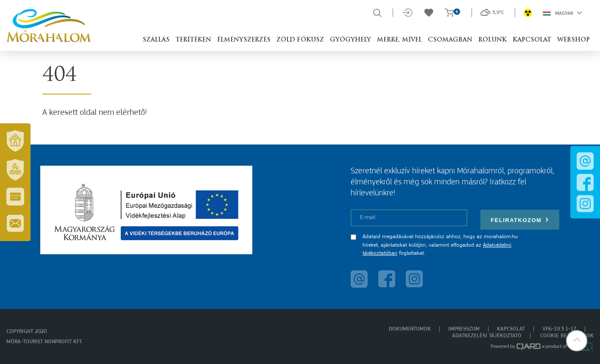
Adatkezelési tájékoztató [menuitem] (487, 336)
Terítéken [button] (193, 40)
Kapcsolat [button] (532, 40)
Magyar (562, 13)
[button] (577, 341)
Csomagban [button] (450, 40)
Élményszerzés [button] (244, 40)
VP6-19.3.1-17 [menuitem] (559, 329)
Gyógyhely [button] (350, 40)
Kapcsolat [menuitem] (511, 329)
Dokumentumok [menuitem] (410, 329)
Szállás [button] (156, 40)
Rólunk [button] (493, 40)
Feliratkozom (520, 220)
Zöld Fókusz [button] (300, 40)
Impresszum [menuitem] (464, 329)
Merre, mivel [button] (399, 40)
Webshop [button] (573, 40)
